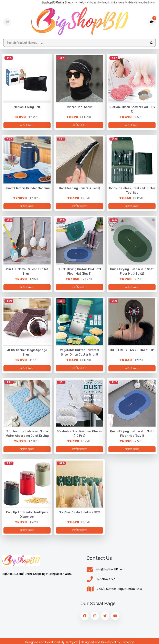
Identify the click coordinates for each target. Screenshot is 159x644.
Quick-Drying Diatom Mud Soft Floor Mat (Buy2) (132, 272)
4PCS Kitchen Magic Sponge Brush (27, 354)
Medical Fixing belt (27, 108)
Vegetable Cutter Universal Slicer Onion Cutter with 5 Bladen (79, 356)
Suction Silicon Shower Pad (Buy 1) (132, 110)
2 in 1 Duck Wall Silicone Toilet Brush (27, 272)
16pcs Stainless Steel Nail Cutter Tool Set (132, 191)
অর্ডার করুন (27, 126)
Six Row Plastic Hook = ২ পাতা (79, 515)
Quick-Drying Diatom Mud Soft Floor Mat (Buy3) (79, 272)
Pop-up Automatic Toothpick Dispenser (27, 517)
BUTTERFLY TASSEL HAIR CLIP (132, 352)
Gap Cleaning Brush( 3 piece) (79, 189)
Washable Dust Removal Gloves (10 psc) (79, 435)
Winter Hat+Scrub (79, 108)
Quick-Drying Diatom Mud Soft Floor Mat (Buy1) (132, 435)
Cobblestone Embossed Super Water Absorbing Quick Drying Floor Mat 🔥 (27, 438)
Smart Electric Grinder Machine (27, 189)
